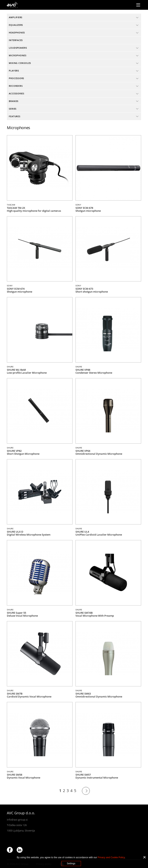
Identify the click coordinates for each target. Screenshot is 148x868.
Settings (71, 864)
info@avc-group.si (17, 820)
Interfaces (16, 40)
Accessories (17, 93)
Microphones (18, 55)
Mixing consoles (20, 63)
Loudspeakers (18, 48)
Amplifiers (16, 17)
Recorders (16, 86)
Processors (16, 78)
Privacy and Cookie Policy (111, 857)
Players (14, 71)
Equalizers (16, 25)
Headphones (17, 33)
